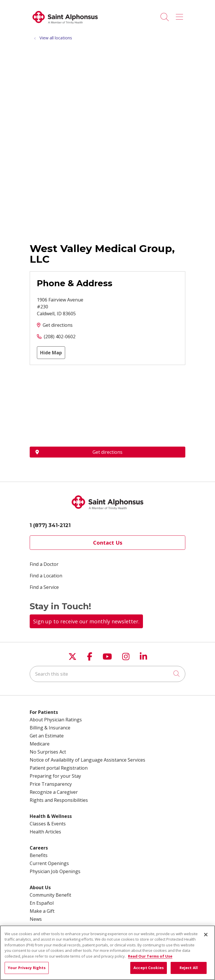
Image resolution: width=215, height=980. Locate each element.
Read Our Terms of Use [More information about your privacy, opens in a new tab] (150, 956)
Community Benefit (50, 895)
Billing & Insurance (50, 728)
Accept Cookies (149, 968)
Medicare (40, 744)
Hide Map (51, 353)
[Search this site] (108, 674)
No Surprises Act (48, 752)
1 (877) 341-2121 (50, 525)
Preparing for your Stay (55, 776)
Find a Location (46, 576)
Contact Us (108, 543)
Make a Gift (42, 911)
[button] (181, 15)
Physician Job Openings (55, 871)
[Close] (206, 935)
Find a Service (44, 587)
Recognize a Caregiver (54, 792)
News (36, 919)
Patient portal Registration (59, 768)
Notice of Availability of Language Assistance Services (87, 760)
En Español (42, 903)
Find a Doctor (44, 564)
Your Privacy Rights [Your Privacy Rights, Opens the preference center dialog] (27, 968)
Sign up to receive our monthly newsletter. (86, 621)
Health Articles (45, 832)
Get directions (58, 325)
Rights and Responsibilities (59, 800)
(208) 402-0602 (60, 337)
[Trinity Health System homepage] (65, 26)
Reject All (189, 968)
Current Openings (49, 863)
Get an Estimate (47, 736)
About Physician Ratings (56, 720)
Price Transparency (51, 784)
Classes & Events (48, 824)
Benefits (39, 855)
